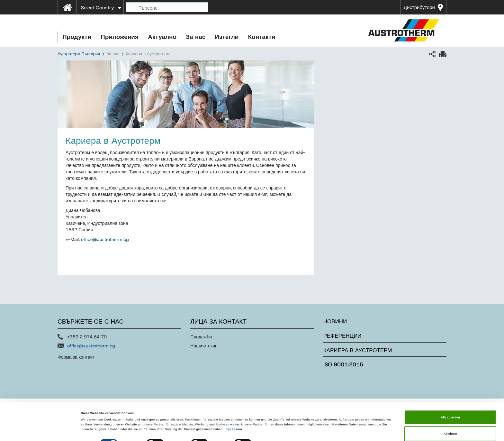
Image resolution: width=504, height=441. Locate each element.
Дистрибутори (419, 7)
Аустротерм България (79, 54)
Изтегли (227, 37)
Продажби (201, 337)
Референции (342, 336)
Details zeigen (270, 430)
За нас (196, 37)
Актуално (162, 37)
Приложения (120, 37)
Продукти (77, 37)
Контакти (261, 37)
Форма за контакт (76, 357)
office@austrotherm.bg (91, 346)
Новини (335, 321)
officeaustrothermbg (105, 239)
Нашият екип (204, 346)
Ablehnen (450, 418)
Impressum (233, 413)
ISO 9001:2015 (343, 364)
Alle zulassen (450, 401)
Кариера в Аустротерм (358, 350)
